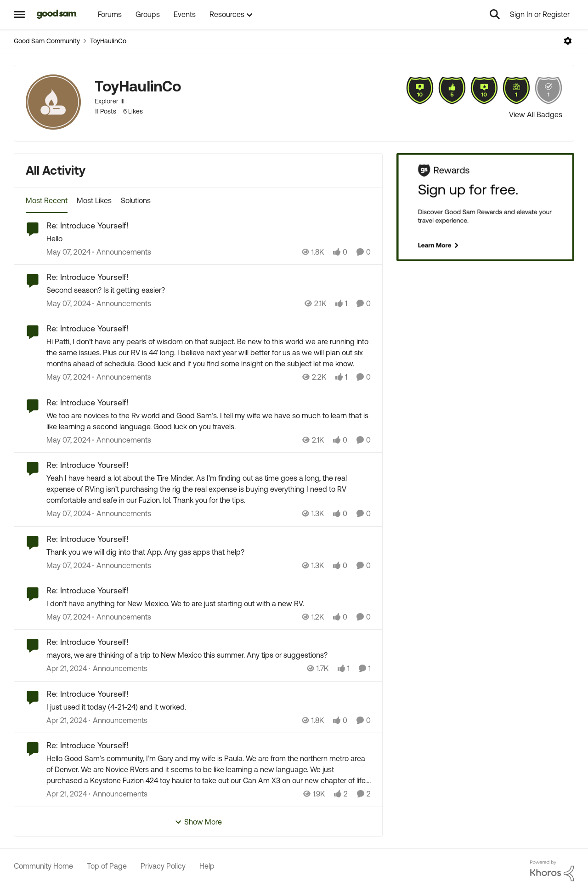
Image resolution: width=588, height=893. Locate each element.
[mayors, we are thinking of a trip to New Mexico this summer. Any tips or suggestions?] (209, 655)
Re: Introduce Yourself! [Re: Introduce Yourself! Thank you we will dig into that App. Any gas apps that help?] (88, 539)
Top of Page (107, 866)
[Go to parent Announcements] (122, 252)
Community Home (43, 866)
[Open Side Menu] (19, 14)
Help (207, 866)
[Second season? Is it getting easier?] (209, 290)
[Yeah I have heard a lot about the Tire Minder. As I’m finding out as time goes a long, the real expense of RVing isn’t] (209, 489)
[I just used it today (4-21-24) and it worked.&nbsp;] (209, 707)
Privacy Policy (163, 866)
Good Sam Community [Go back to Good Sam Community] (47, 41)
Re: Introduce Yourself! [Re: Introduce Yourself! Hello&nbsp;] (88, 225)
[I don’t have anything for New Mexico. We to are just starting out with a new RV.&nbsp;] (209, 603)
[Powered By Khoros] (552, 871)
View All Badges (536, 114)
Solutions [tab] (136, 200)
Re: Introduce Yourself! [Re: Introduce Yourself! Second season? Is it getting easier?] (88, 277)
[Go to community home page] (57, 14)
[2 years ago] (68, 252)
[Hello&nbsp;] (209, 239)
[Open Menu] (568, 41)
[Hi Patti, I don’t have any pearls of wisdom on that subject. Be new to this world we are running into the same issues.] (209, 353)
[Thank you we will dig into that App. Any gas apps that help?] (209, 552)
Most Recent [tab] (47, 200)
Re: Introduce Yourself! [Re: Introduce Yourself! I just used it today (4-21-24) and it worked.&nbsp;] (88, 694)
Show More (198, 822)
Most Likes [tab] (94, 200)
